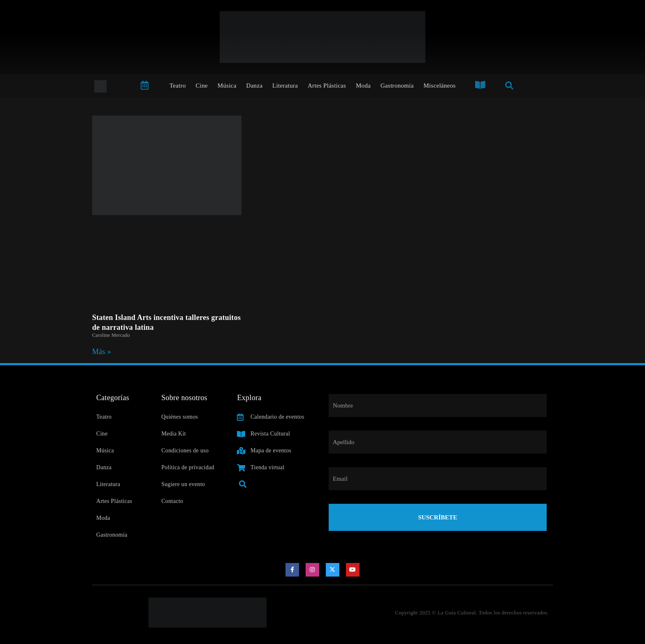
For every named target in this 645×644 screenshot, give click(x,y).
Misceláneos (439, 86)
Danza (255, 86)
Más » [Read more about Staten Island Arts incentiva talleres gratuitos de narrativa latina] (102, 352)
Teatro (178, 86)
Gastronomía (397, 86)
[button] (242, 484)
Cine (202, 86)
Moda (363, 86)
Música (227, 86)
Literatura (285, 86)
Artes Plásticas (327, 86)
